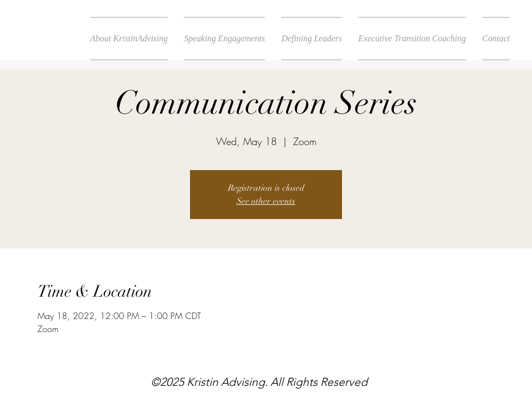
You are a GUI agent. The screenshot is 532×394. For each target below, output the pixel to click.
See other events (266, 201)
